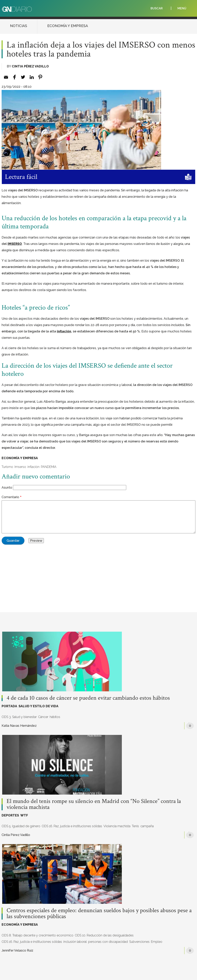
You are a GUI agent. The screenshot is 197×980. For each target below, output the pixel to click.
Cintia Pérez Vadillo (30, 66)
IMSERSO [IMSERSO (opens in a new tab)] (15, 244)
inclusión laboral (75, 942)
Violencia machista (117, 826)
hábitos (55, 717)
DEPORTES (10, 815)
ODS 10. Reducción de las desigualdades (104, 935)
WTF (24, 815)
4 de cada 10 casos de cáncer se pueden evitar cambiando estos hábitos (88, 698)
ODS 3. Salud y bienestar (19, 717)
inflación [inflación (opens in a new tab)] (64, 331)
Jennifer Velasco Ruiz (17, 950)
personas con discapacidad (108, 942)
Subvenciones (139, 942)
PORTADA (9, 706)
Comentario (10, 497)
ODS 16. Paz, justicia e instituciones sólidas (72, 826)
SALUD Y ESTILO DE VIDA (38, 706)
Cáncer (43, 717)
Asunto (7, 488)
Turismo (7, 467)
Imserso (20, 467)
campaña (147, 826)
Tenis (135, 826)
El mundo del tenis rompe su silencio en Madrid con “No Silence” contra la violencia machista (94, 804)
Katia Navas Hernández (19, 726)
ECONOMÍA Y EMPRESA (68, 26)
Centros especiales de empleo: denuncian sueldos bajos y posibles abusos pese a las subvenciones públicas (99, 914)
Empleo (157, 942)
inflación (33, 467)
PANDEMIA (49, 467)
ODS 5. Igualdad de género (21, 826)
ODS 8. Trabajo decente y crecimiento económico (37, 935)
